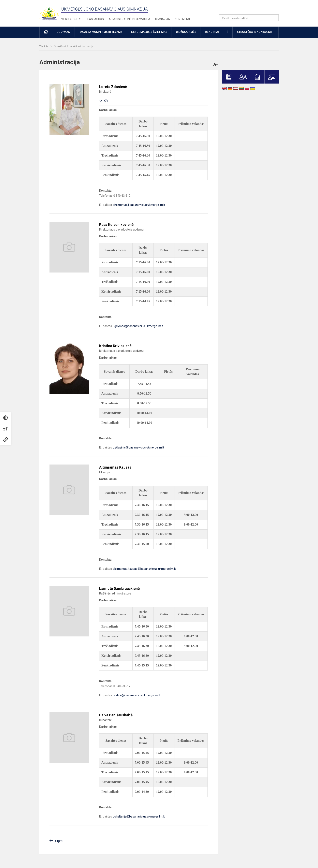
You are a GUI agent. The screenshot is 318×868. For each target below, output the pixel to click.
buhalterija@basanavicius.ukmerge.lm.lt (139, 816)
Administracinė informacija (129, 19)
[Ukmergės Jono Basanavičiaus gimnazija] (52, 12)
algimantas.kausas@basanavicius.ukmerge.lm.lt (144, 569)
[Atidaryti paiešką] (274, 18)
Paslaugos (96, 19)
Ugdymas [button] (63, 32)
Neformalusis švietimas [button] (149, 32)
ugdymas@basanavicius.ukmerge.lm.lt (138, 326)
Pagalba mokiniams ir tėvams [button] (101, 32)
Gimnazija (163, 19)
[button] (251, 9)
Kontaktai (182, 19)
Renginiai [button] (212, 32)
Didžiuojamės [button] (186, 32)
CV (106, 101)
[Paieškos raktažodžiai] (249, 18)
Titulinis (44, 46)
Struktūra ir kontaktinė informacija (74, 46)
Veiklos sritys (72, 19)
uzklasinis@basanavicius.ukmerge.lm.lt (138, 447)
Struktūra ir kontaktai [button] (254, 32)
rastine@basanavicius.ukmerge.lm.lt (136, 695)
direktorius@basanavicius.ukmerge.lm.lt (139, 205)
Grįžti (59, 841)
